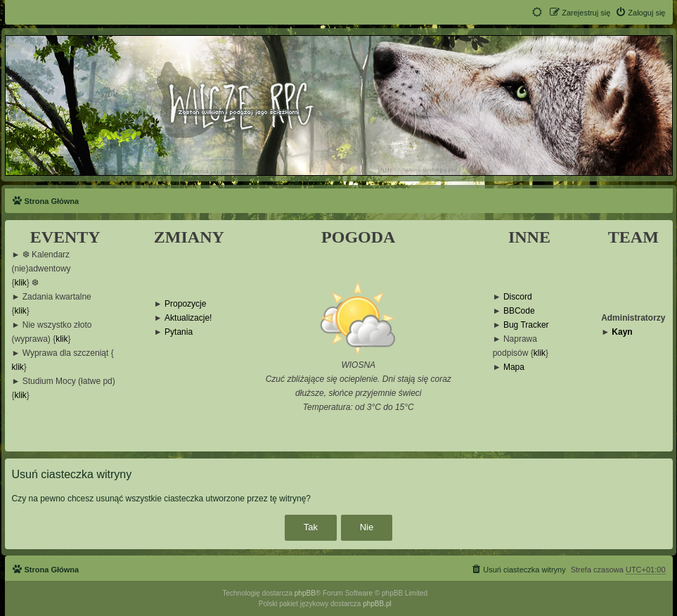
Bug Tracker (526, 325)
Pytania (179, 332)
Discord (518, 297)
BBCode (519, 311)
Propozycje (185, 304)
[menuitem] (640, 13)
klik (21, 283)
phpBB (305, 593)
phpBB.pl (377, 604)
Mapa (514, 367)
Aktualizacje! (188, 318)
